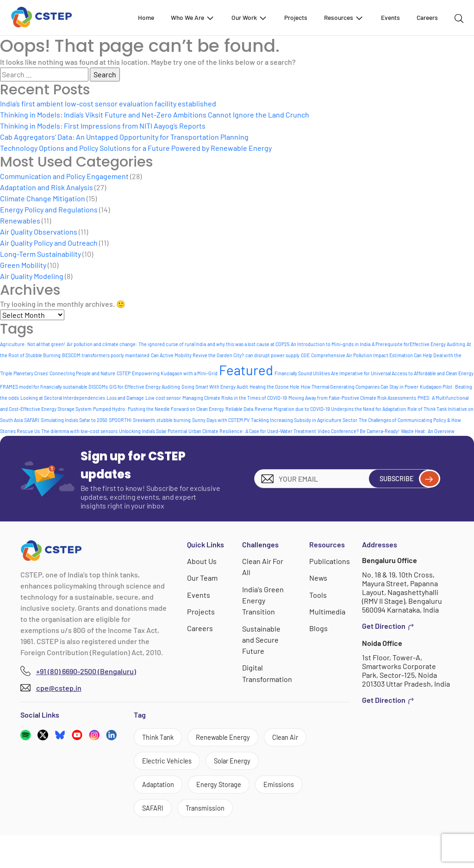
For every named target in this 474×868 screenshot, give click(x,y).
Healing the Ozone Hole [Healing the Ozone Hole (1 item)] (274, 387)
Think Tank (161, 738)
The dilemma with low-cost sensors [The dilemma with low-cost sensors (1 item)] (79, 431)
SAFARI (155, 840)
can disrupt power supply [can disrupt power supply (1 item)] (272, 355)
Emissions (234, 814)
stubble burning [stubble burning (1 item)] (174, 420)
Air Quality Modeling (32, 276)
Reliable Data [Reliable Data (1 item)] (239, 409)
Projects (296, 17)
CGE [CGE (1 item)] (305, 355)
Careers (427, 17)
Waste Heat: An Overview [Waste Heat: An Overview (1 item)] (428, 431)
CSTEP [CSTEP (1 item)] (124, 373)
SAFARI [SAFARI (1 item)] (32, 420)
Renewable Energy (232, 738)
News (319, 578)
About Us (202, 561)
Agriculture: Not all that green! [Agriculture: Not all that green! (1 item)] (33, 344)
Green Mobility (23, 265)
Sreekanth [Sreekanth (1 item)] (144, 420)
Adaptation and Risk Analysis (47, 187)
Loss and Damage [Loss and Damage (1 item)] (125, 398)
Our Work (249, 18)
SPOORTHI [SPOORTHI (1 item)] (120, 420)
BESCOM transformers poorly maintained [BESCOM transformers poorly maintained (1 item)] (106, 355)
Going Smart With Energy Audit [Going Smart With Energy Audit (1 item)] (215, 387)
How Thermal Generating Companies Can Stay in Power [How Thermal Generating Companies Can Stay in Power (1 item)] (360, 387)
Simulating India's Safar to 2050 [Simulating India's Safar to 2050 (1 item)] (74, 420)
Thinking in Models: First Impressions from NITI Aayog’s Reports (103, 126)
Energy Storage (168, 814)
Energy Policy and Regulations (49, 209)
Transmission (212, 840)
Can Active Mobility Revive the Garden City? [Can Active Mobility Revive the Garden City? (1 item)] (197, 355)
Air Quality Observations (39, 232)
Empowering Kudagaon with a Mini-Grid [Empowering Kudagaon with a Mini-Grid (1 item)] (175, 373)
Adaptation (226, 789)
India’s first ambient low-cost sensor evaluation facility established (108, 103)
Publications (330, 561)
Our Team (203, 578)
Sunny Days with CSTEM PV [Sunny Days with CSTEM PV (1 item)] (221, 420)
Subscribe (405, 478)
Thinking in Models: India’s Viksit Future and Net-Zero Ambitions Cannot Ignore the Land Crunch (155, 115)
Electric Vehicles (223, 764)
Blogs (319, 628)
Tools (318, 594)
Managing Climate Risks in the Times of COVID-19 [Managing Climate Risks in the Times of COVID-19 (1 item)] (235, 398)
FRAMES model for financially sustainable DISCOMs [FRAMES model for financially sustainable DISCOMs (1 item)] (54, 387)
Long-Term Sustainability (41, 254)
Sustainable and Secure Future (262, 639)
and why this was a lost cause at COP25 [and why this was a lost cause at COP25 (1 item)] (248, 344)
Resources (344, 18)
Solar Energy (164, 789)
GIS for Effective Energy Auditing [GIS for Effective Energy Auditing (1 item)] (145, 387)
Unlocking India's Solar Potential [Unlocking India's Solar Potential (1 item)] (153, 431)
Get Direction (388, 626)
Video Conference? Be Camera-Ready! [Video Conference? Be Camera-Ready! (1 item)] (359, 431)
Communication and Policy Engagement (64, 176)
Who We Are (193, 18)
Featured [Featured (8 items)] (246, 370)
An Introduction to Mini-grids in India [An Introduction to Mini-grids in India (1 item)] (331, 344)
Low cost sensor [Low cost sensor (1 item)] (163, 398)
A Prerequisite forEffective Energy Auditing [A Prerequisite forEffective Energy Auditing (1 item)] (418, 344)
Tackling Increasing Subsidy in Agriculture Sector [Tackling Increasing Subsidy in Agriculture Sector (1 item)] (304, 420)
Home (146, 17)
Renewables (20, 220)
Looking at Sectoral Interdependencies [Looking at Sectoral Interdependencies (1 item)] (63, 398)
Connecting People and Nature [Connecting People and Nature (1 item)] (82, 373)
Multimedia (327, 611)
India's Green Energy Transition (263, 600)
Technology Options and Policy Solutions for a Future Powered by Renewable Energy (136, 148)
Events (390, 17)
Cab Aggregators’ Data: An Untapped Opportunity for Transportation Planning (124, 137)
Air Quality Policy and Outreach (49, 243)
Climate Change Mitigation (43, 198)
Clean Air (158, 764)
